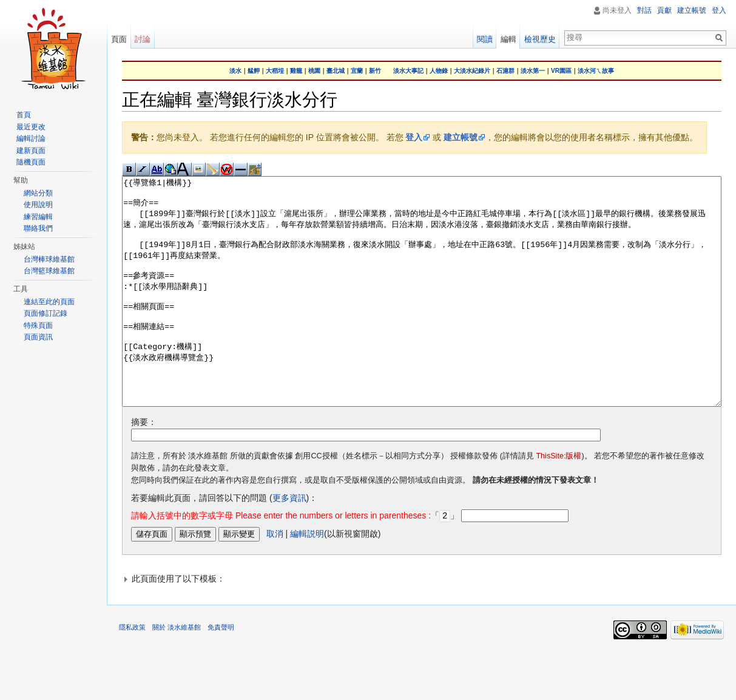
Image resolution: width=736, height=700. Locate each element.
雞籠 (296, 71)
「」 (295, 561)
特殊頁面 (38, 325)
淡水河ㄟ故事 (596, 71)
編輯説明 (307, 579)
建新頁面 (31, 151)
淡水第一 (533, 71)
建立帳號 (461, 137)
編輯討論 (31, 138)
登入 (414, 137)
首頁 (24, 115)
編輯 (508, 39)
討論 (143, 39)
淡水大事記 (408, 71)
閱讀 (485, 39)
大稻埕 (275, 71)
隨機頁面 (31, 162)
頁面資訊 (38, 337)
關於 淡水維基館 (177, 672)
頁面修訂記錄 (46, 313)
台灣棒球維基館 (49, 259)
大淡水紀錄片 (472, 71)
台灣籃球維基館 (49, 271)
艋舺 (254, 71)
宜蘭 (357, 71)
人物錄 (439, 71)
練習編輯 (38, 217)
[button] (422, 624)
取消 (275, 579)
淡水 (235, 71)
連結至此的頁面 (49, 302)
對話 (644, 10)
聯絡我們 (38, 228)
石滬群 (505, 71)
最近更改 (31, 127)
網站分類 (38, 193)
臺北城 (336, 71)
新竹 (375, 71)
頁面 (119, 39)
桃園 (314, 71)
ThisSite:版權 (559, 501)
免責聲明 (221, 672)
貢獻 (664, 10)
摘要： (144, 467)
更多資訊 (289, 543)
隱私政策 (132, 672)
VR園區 (561, 71)
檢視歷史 (540, 39)
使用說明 (38, 205)
